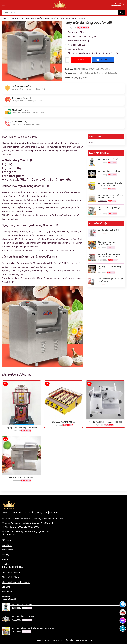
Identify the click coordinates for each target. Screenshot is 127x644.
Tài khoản (6, 596)
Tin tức (91, 143)
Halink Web (89, 640)
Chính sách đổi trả (10, 577)
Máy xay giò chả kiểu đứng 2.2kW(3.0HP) (22, 428)
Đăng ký (6, 554)
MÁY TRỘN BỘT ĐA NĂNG (48, 18)
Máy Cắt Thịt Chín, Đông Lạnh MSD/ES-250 (105, 422)
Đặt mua (81, 60)
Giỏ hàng (6, 587)
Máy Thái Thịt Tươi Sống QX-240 (22, 477)
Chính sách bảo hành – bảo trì (16, 582)
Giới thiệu (6, 540)
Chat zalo (103, 60)
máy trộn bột (78, 73)
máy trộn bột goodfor (109, 73)
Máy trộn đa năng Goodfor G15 (16, 143)
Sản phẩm (16, 18)
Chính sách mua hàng (12, 572)
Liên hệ (5, 564)
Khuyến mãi (7, 550)
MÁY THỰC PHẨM (29, 18)
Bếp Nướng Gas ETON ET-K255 (63, 422)
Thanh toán (7, 592)
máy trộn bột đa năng (92, 73)
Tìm (122, 12)
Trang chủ (6, 18)
